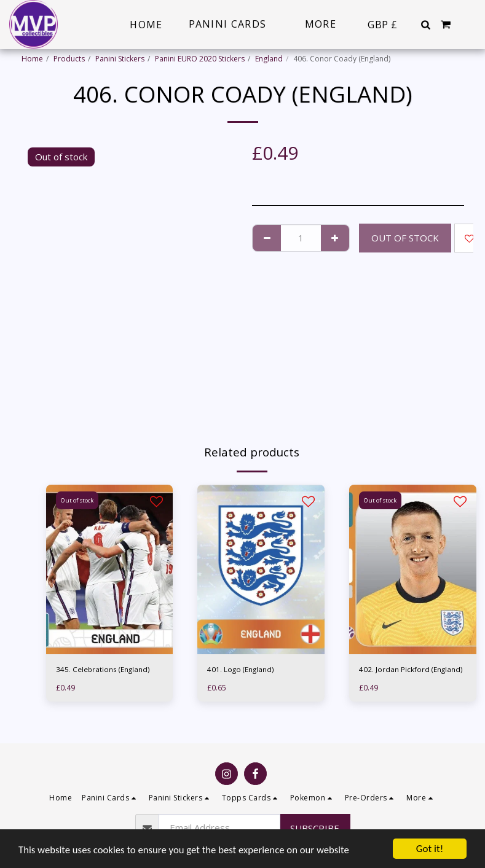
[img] (110, 569)
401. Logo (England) (241, 669)
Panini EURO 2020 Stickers (200, 59)
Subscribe (315, 828)
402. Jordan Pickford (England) (411, 669)
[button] (425, 25)
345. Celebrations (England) (104, 669)
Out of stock (405, 238)
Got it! (430, 849)
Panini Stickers (120, 59)
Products (69, 59)
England (269, 59)
